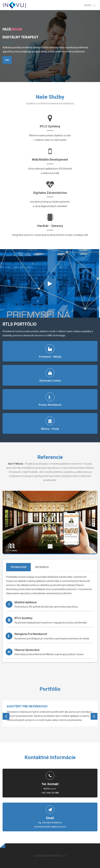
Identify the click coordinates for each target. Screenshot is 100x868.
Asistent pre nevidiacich (27, 706)
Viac (7, 60)
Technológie (18, 567)
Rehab (17, 29)
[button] (90, 5)
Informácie (42, 567)
